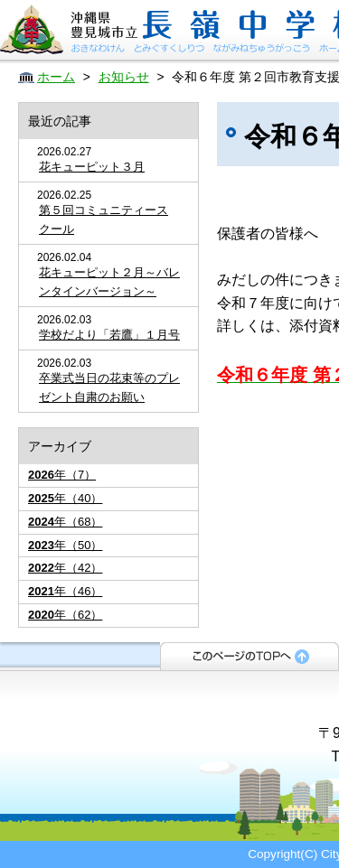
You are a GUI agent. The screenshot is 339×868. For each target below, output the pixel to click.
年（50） (65, 545)
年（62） (65, 615)
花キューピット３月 (92, 167)
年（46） (65, 591)
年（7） (62, 475)
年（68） (65, 522)
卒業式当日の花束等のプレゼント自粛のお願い (109, 387)
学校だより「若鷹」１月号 (109, 335)
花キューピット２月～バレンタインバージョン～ (109, 282)
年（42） (65, 568)
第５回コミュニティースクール (104, 219)
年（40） (65, 498)
